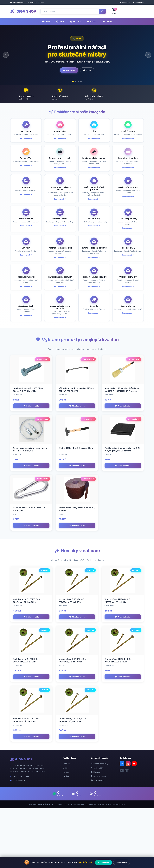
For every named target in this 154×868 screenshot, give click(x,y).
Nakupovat (68, 70)
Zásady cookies (98, 840)
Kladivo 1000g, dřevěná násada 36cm (76, 484)
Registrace (138, 2)
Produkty (75, 21)
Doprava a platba (98, 836)
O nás (60, 21)
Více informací (85, 862)
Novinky (92, 21)
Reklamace (96, 832)
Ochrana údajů (97, 827)
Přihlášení (125, 2)
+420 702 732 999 (36, 2)
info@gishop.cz (18, 2)
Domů (46, 21)
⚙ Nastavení (122, 862)
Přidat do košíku (31, 436)
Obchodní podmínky (100, 823)
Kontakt (107, 21)
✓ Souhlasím (103, 862)
